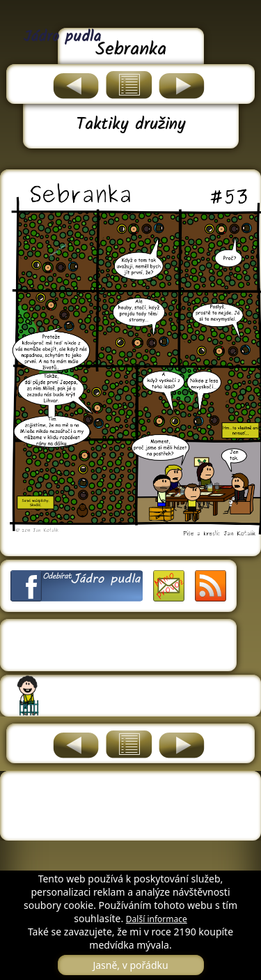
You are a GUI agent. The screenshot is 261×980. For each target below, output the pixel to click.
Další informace (157, 919)
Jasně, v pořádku (130, 965)
